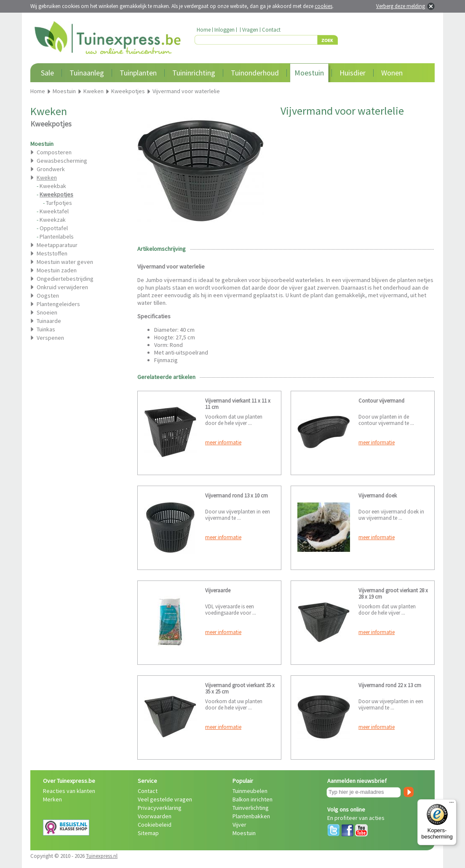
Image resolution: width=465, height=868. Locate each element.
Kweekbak (53, 186)
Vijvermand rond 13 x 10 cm (237, 496)
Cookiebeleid (155, 825)
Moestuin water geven (65, 262)
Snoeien (47, 312)
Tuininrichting (194, 73)
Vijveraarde (218, 590)
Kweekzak (53, 220)
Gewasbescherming (62, 161)
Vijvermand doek (378, 496)
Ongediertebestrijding (65, 279)
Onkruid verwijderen (62, 287)
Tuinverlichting (251, 808)
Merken (52, 799)
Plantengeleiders (58, 304)
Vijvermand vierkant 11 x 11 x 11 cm (238, 404)
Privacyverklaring (160, 808)
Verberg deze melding (401, 6)
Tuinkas (46, 329)
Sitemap (148, 833)
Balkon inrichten (253, 799)
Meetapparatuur (57, 245)
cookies (323, 6)
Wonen (392, 73)
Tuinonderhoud (255, 73)
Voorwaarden (155, 816)
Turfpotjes (59, 203)
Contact (271, 30)
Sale (47, 73)
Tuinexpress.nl (102, 856)
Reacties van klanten (69, 791)
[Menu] (452, 804)
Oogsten (48, 296)
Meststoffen (52, 253)
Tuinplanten (138, 73)
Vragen (250, 30)
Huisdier (353, 73)
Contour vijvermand (381, 401)
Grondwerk (51, 169)
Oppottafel (54, 228)
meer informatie (223, 442)
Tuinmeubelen (250, 791)
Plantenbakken (251, 816)
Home (204, 30)
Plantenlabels (57, 236)
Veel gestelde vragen (165, 799)
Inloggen (224, 30)
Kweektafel (54, 211)
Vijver (239, 825)
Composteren (54, 152)
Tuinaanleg (87, 73)
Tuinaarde (49, 321)
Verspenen (50, 338)
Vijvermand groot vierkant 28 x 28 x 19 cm (393, 594)
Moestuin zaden (57, 270)
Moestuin (309, 73)
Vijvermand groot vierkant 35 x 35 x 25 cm (240, 688)
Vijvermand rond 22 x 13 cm (390, 685)
